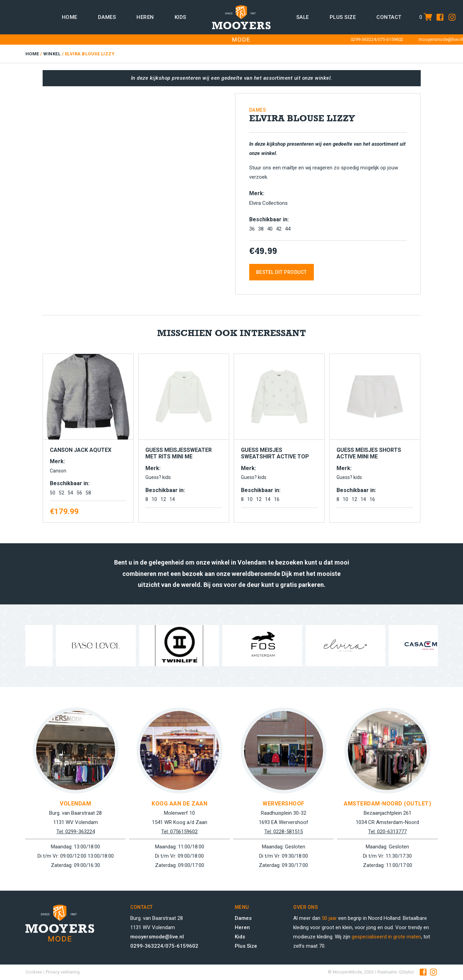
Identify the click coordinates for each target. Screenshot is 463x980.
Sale (303, 17)
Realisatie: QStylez (396, 972)
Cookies (34, 972)
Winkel (52, 54)
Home (70, 17)
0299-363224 (363, 39)
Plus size (343, 17)
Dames (107, 17)
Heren (145, 17)
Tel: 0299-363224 (76, 832)
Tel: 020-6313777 (387, 832)
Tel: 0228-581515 (284, 832)
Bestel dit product (282, 272)
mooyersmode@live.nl (441, 39)
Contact (389, 17)
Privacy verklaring (63, 972)
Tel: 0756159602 (179, 832)
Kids (180, 17)
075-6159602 (390, 39)
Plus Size (246, 946)
